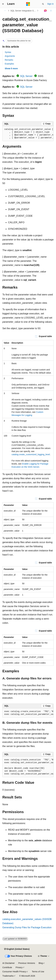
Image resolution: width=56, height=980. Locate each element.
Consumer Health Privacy (14, 972)
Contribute (7, 967)
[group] (28, 134)
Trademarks (8, 976)
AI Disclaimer (9, 963)
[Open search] (43, 4)
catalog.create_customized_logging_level (31, 454)
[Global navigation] (3, 4)
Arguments (10, 56)
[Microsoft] (28, 4)
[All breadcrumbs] (5, 11)
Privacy (19, 967)
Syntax (8, 52)
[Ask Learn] (45, 11)
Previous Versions (27, 963)
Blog (41, 963)
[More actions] (51, 11)
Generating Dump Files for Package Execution (27, 927)
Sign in (50, 4)
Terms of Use (38, 972)
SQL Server (26, 76)
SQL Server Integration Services (23, 11)
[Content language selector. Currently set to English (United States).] (17, 949)
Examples (9, 64)
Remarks (9, 60)
